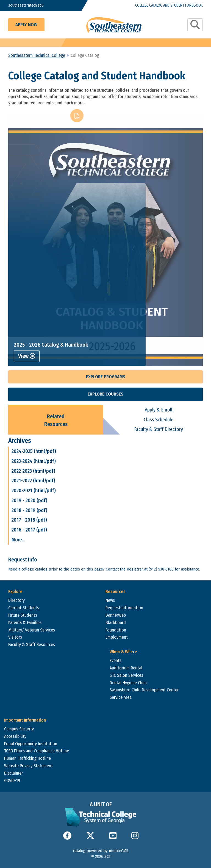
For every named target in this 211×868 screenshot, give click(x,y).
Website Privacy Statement (28, 766)
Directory (16, 600)
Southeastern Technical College (37, 55)
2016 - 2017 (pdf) (29, 530)
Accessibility (15, 736)
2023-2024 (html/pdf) (34, 461)
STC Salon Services (126, 675)
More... (18, 540)
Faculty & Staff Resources (32, 645)
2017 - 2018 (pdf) (29, 520)
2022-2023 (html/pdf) (33, 471)
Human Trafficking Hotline (27, 758)
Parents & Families (25, 623)
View (27, 356)
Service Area (121, 697)
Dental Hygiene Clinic (129, 683)
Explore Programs (106, 377)
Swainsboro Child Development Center (144, 690)
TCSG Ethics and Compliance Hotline (37, 751)
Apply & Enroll (159, 410)
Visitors (15, 637)
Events (116, 660)
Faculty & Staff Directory (159, 429)
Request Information (124, 608)
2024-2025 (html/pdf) (34, 451)
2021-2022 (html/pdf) (33, 481)
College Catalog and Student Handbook (169, 5)
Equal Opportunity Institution (31, 744)
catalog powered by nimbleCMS (101, 851)
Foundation (116, 630)
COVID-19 (12, 781)
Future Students (23, 615)
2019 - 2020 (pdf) (29, 500)
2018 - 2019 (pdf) (29, 510)
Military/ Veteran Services (32, 630)
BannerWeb (116, 615)
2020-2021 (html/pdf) (34, 491)
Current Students (24, 608)
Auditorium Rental (126, 668)
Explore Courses (105, 394)
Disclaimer (13, 773)
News (110, 600)
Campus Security (19, 729)
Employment (117, 637)
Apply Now (26, 25)
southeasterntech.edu (26, 5)
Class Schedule (159, 420)
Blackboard (116, 623)
